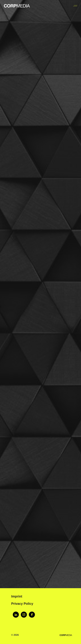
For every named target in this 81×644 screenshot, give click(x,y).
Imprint (17, 596)
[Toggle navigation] (75, 6)
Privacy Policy (22, 604)
